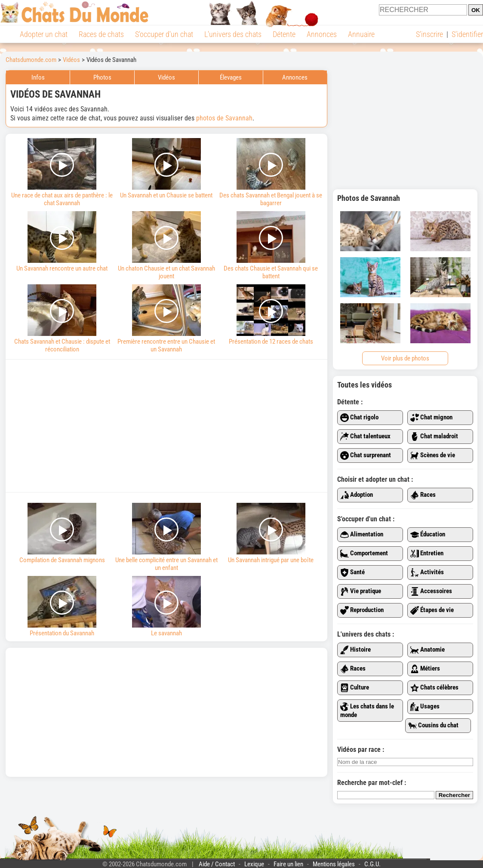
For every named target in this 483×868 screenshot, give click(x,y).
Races (423, 495)
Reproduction (362, 610)
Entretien (427, 554)
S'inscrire (429, 34)
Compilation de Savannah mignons (62, 533)
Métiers (425, 669)
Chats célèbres (434, 688)
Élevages (231, 77)
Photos (102, 77)
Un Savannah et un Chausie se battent (167, 169)
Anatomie (428, 650)
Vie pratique (361, 591)
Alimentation (362, 535)
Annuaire (361, 34)
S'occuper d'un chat (164, 34)
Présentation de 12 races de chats (271, 315)
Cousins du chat (433, 726)
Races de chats (101, 34)
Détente (284, 34)
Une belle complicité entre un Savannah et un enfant (167, 537)
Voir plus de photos (405, 358)
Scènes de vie (433, 456)
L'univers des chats (233, 34)
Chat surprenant (366, 456)
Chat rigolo (359, 418)
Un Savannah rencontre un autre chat (62, 242)
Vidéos (166, 77)
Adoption (357, 495)
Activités (427, 573)
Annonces (322, 34)
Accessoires (431, 591)
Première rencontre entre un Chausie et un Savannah (167, 319)
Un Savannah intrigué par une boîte (271, 533)
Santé (352, 573)
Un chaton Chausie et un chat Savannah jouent (167, 246)
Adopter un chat (44, 34)
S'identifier (467, 34)
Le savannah (167, 606)
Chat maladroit (434, 437)
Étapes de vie (432, 610)
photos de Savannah (224, 118)
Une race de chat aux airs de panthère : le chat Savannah (62, 172)
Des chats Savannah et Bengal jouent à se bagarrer (271, 172)
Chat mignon (431, 418)
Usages (425, 707)
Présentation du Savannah (62, 606)
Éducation (428, 535)
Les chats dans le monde (367, 711)
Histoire (355, 650)
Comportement (364, 554)
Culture (355, 688)
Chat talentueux (365, 437)
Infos (38, 77)
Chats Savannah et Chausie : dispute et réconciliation (62, 319)
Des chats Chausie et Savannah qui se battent (271, 246)
